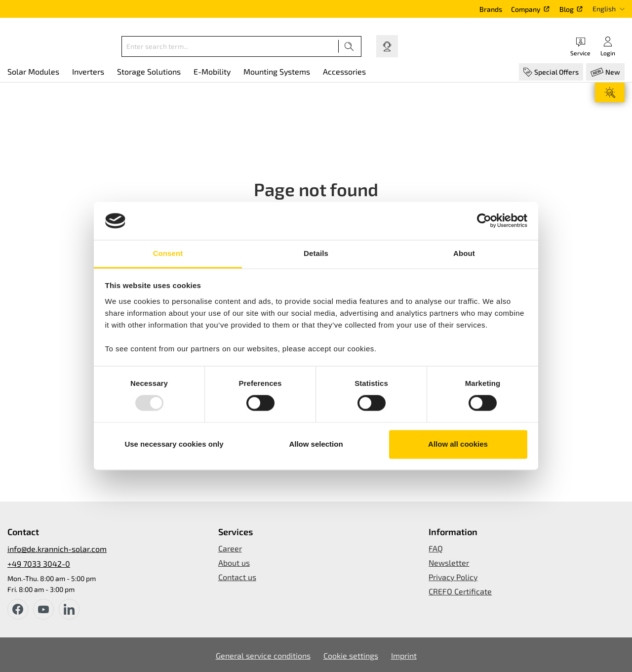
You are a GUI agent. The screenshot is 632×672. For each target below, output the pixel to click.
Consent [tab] (168, 253)
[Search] (349, 46)
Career (230, 548)
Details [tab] (316, 253)
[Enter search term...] (230, 46)
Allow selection (316, 444)
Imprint (404, 655)
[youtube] (43, 609)
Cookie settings (351, 655)
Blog (567, 9)
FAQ (436, 548)
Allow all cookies (458, 444)
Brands (491, 9)
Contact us (237, 577)
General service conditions (263, 655)
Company (526, 9)
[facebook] (18, 609)
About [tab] (464, 253)
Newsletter (449, 563)
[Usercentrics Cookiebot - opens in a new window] (484, 221)
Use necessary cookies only (174, 444)
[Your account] (608, 46)
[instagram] (69, 609)
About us (234, 563)
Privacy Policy (453, 577)
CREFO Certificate (460, 591)
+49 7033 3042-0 (39, 564)
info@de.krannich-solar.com (57, 549)
